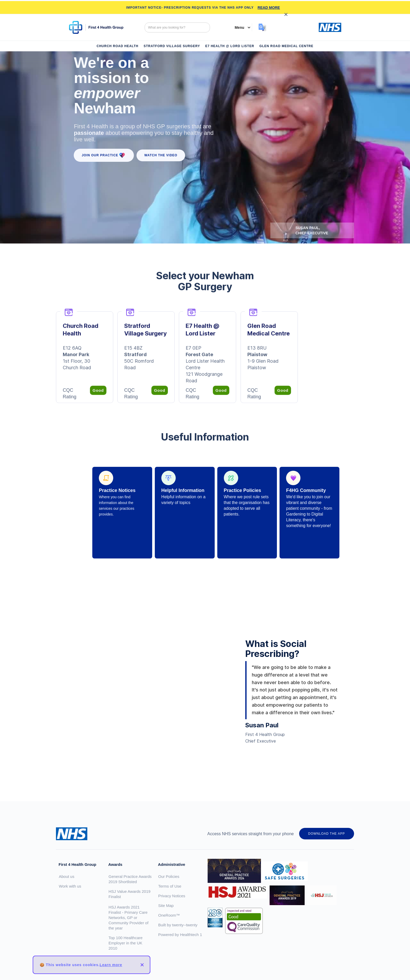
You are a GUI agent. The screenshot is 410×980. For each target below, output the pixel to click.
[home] (99, 27)
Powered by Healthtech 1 (180, 935)
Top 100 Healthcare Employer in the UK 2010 (126, 943)
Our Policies (169, 876)
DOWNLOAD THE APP (327, 834)
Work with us (70, 886)
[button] (240, 27)
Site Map (166, 906)
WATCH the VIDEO (161, 155)
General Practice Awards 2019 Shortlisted (130, 879)
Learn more (111, 965)
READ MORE (269, 8)
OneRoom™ (169, 915)
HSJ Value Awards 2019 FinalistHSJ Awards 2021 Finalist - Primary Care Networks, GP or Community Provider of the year (129, 910)
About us (67, 876)
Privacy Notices (172, 896)
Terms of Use (170, 886)
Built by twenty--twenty (178, 925)
